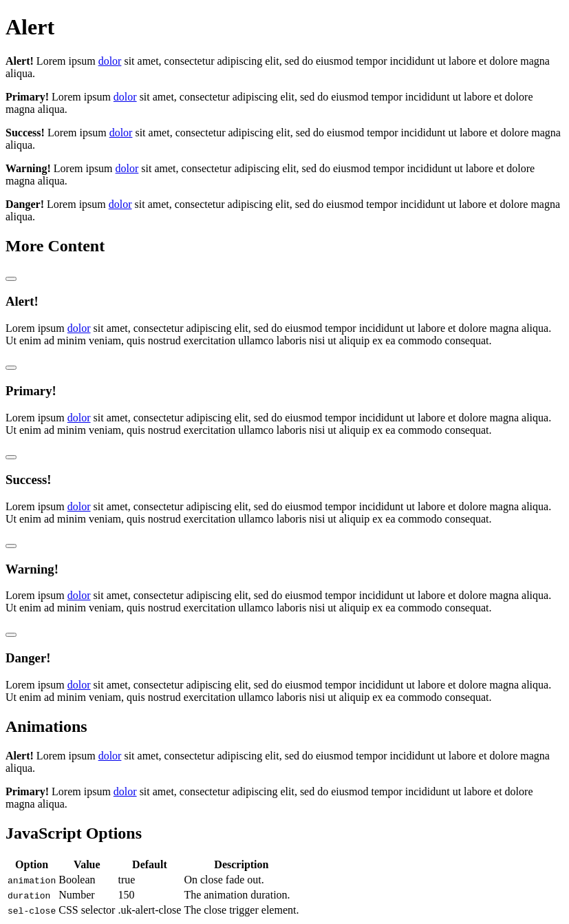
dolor (110, 61)
